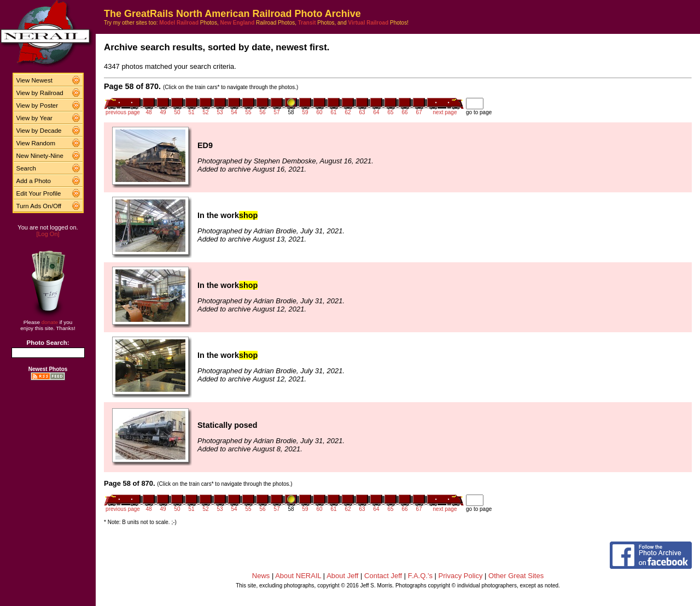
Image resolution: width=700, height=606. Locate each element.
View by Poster (37, 105)
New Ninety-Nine (40, 156)
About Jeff (342, 576)
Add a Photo (34, 181)
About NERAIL (298, 576)
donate (50, 322)
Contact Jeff (383, 576)
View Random (36, 143)
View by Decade (39, 131)
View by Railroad (40, 93)
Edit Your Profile (39, 193)
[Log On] (48, 234)
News (261, 576)
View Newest (34, 80)
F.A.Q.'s (420, 576)
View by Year (34, 118)
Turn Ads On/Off (39, 206)
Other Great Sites (516, 576)
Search (27, 168)
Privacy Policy (461, 576)
